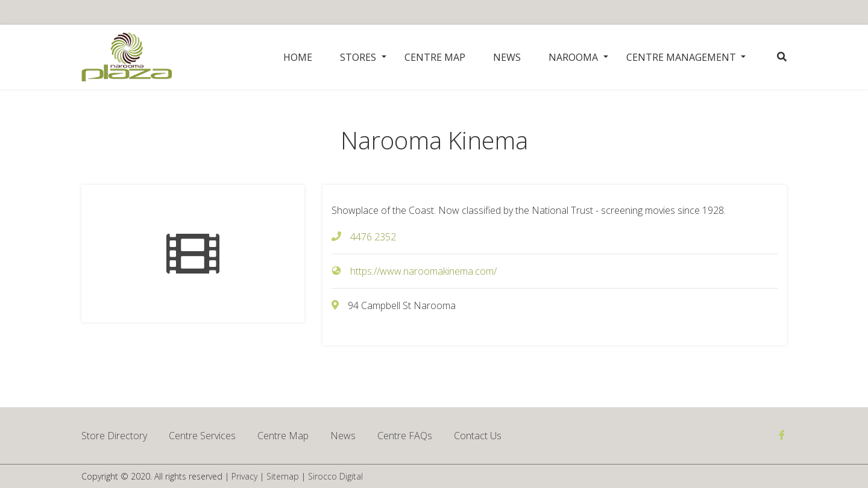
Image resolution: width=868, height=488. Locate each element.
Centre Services (202, 436)
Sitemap (283, 476)
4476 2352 (373, 237)
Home (298, 57)
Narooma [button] (573, 57)
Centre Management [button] (681, 57)
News (507, 57)
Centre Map (435, 57)
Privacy (244, 476)
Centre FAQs (405, 436)
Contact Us (478, 436)
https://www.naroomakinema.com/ (423, 271)
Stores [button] (358, 57)
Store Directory (114, 436)
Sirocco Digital (335, 476)
